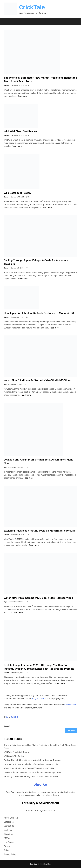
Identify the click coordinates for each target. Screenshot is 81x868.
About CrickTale (11, 818)
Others (7, 846)
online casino (70, 705)
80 (12, 717)
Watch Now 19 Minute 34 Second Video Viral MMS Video (37, 380)
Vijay (6, 384)
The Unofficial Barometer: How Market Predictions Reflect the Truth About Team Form (40, 747)
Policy (7, 850)
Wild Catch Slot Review (17, 193)
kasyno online (38, 699)
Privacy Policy (10, 854)
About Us (41, 785)
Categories (9, 822)
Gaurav (6, 85)
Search (7, 726)
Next (17, 717)
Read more (22, 96)
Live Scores (9, 842)
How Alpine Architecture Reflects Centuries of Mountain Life (40, 313)
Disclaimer (9, 834)
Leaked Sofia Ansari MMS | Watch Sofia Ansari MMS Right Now (32, 772)
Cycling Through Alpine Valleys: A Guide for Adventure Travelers (32, 760)
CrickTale (32, 7)
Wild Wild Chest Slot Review (20, 131)
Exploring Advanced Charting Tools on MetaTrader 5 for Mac (40, 531)
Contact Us (9, 826)
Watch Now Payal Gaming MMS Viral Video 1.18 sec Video (38, 598)
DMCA (7, 838)
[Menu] (5, 21)
